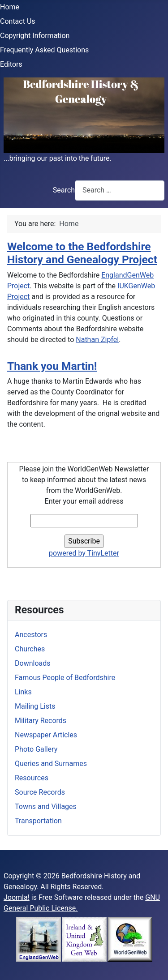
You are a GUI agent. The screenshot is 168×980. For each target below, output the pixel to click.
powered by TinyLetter (84, 553)
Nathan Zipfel (97, 340)
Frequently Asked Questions (44, 50)
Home (10, 7)
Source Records (40, 792)
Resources (32, 778)
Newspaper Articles (46, 735)
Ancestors (31, 635)
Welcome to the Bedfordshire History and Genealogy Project (82, 253)
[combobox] (120, 190)
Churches (30, 649)
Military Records (41, 721)
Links (23, 692)
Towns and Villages (46, 807)
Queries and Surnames (51, 764)
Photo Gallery (36, 749)
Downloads (32, 663)
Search (64, 190)
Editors (11, 64)
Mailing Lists (35, 706)
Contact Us (18, 21)
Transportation (38, 821)
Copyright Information (35, 36)
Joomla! (17, 897)
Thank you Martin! (52, 366)
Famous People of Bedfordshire (65, 678)
